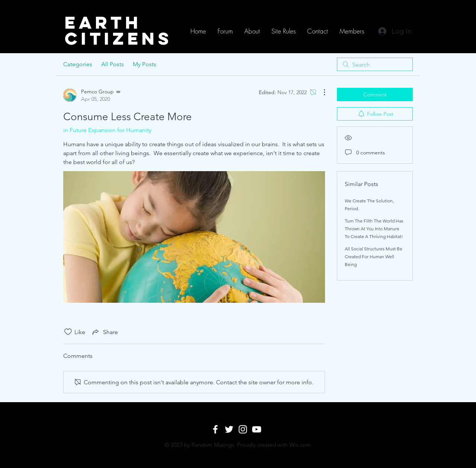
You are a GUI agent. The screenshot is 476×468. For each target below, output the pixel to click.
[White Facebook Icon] (215, 429)
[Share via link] (104, 332)
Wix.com (300, 445)
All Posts (112, 64)
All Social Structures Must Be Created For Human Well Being (374, 257)
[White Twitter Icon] (229, 429)
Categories (78, 64)
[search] (375, 64)
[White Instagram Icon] (243, 429)
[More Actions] (321, 92)
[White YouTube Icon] (257, 429)
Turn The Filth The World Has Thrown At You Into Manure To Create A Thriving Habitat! (374, 229)
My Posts (144, 64)
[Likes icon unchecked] (68, 332)
